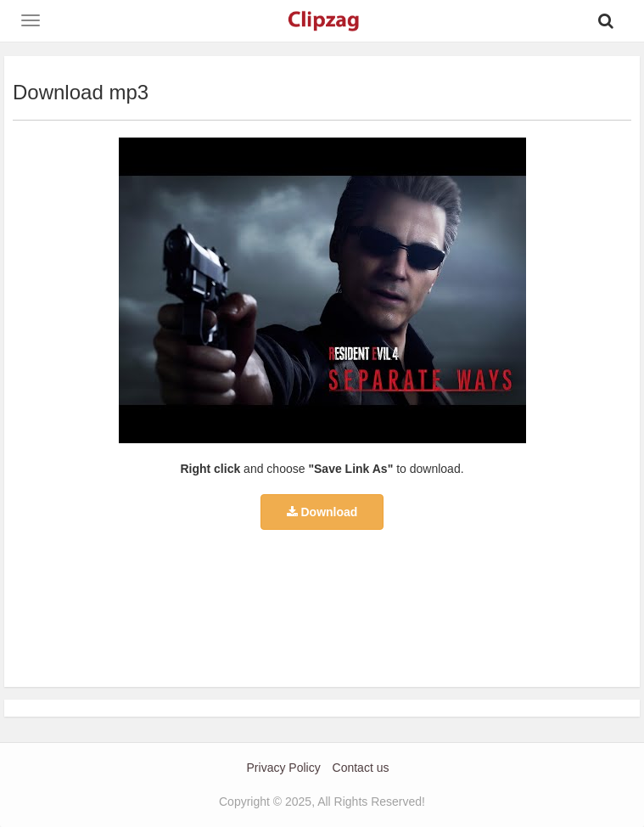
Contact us (361, 768)
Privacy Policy (284, 768)
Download (322, 512)
